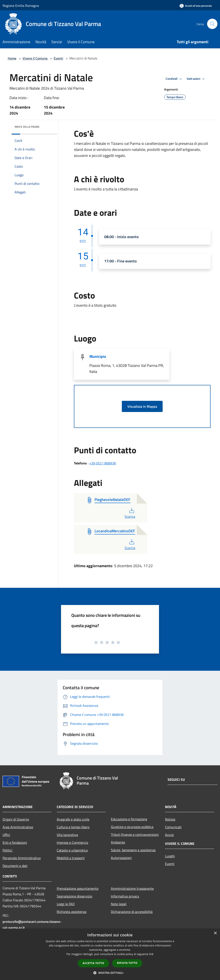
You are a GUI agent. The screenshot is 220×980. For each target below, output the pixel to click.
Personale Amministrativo (22, 858)
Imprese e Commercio (72, 842)
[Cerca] (212, 24)
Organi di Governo (16, 819)
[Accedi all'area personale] (196, 6)
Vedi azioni (196, 79)
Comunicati (173, 827)
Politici (8, 850)
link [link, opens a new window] (151, 954)
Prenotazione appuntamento (78, 888)
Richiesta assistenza (72, 912)
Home (12, 58)
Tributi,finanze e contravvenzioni (135, 835)
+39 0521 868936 (103, 463)
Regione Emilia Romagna (21, 6)
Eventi (58, 58)
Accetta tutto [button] (93, 963)
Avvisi (169, 835)
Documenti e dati (15, 866)
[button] (110, 973)
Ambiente (118, 842)
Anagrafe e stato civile (73, 819)
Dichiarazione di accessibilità (132, 912)
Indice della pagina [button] (27, 127)
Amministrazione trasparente (132, 888)
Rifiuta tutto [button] (127, 963)
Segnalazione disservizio (74, 896)
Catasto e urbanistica (72, 850)
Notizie (170, 819)
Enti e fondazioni (15, 842)
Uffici (6, 835)
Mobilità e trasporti (71, 858)
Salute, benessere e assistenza (133, 850)
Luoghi (170, 856)
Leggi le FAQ (66, 904)
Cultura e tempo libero (73, 827)
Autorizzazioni (121, 858)
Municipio (98, 356)
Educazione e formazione (129, 819)
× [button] (215, 933)
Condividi (174, 79)
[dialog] (110, 954)
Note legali (119, 904)
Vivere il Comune (35, 58)
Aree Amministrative (18, 827)
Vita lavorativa (67, 835)
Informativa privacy (125, 896)
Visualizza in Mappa (142, 406)
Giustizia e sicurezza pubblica (132, 827)
